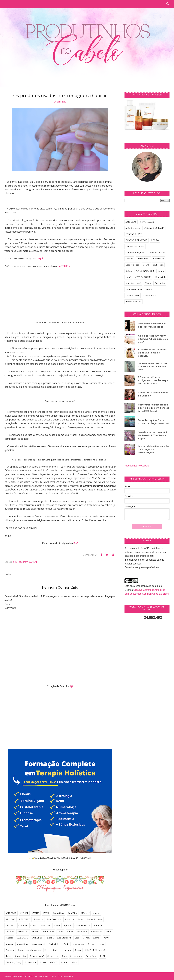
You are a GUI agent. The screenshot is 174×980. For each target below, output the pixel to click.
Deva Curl (45, 926)
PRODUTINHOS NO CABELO (23, 976)
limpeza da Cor (133, 302)
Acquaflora (59, 913)
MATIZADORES (143, 277)
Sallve (9, 956)
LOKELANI (38, 938)
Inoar (35, 932)
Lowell (97, 938)
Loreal (86, 938)
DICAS (146, 265)
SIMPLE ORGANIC (95, 950)
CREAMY (10, 926)
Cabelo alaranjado (135, 246)
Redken (56, 950)
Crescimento (132, 265)
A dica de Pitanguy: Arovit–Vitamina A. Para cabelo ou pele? (153, 339)
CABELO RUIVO (134, 234)
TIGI (102, 956)
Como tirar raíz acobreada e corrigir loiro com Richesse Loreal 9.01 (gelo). (154, 408)
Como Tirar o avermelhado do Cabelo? (153, 394)
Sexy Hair (91, 956)
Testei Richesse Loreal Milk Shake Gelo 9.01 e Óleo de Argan (153, 435)
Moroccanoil (38, 944)
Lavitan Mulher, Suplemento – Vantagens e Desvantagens (153, 449)
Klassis (9, 938)
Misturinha (161, 277)
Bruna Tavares (95, 919)
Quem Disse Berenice (29, 950)
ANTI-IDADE (147, 222)
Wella (75, 962)
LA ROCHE (22, 938)
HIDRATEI (23, 932)
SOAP (149, 289)
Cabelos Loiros (157, 253)
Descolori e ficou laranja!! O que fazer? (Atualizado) (153, 325)
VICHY (53, 962)
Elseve (57, 926)
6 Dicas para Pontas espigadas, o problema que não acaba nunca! (153, 380)
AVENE (36, 913)
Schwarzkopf (37, 956)
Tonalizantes (133, 296)
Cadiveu (23, 926)
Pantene (10, 950)
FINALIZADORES (145, 271)
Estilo (129, 271)
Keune (109, 932)
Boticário (70, 919)
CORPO (155, 240)
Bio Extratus (54, 919)
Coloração (159, 259)
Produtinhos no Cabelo (137, 466)
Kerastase (97, 932)
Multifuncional (133, 283)
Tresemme (31, 962)
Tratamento (150, 296)
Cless (33, 926)
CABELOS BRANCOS (136, 240)
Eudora (98, 926)
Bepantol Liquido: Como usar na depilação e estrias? (154, 422)
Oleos (148, 283)
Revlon (67, 950)
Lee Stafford (64, 938)
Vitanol (64, 962)
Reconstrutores (134, 289)
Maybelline (22, 944)
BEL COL (10, 919)
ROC (47, 950)
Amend (97, 913)
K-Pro (70, 932)
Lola (77, 938)
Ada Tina (73, 913)
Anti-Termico (133, 228)
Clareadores (143, 259)
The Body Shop (13, 962)
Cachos (129, 259)
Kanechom (82, 932)
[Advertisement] (60, 293)
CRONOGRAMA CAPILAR (25, 562)
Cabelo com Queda (135, 253)
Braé (81, 919)
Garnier (10, 932)
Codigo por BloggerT (66, 976)
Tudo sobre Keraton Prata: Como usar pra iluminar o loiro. (153, 367)
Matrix (9, 944)
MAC (106, 938)
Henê (128, 277)
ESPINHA (158, 265)
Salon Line (21, 956)
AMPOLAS (11, 913)
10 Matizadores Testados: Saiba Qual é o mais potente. (152, 353)
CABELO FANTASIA (154, 228)
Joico (60, 932)
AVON (46, 913)
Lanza (50, 938)
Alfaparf (85, 913)
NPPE (65, 944)
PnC (76, 543)
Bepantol (39, 919)
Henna (161, 271)
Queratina (160, 283)
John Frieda (48, 932)
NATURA (53, 944)
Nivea (91, 944)
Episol (67, 926)
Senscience (76, 956)
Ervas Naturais (82, 926)
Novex (101, 944)
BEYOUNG (25, 919)
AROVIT (24, 913)
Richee (78, 950)
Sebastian (53, 956)
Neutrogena (78, 944)
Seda (64, 956)
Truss (43, 962)
